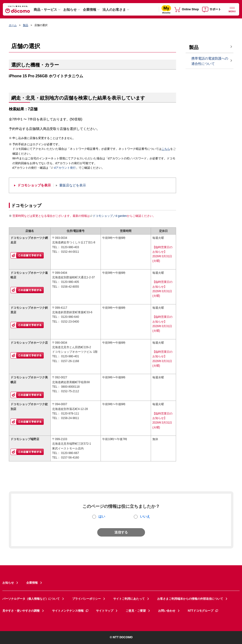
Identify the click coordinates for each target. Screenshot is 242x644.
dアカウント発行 (63, 168)
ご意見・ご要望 (136, 611)
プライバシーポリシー (86, 599)
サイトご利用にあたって (129, 599)
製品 (26, 25)
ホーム (13, 25)
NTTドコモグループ (203, 611)
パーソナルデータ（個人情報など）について (31, 599)
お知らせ (70, 10)
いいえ (145, 516)
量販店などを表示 (73, 185)
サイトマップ (105, 611)
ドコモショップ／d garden (108, 216)
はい (102, 516)
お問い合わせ (167, 611)
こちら (166, 149)
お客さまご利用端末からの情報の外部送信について (190, 599)
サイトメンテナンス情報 (70, 611)
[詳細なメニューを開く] (232, 9)
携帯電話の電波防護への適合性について (210, 61)
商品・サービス (45, 10)
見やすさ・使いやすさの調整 (21, 611)
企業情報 (90, 10)
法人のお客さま (114, 10)
